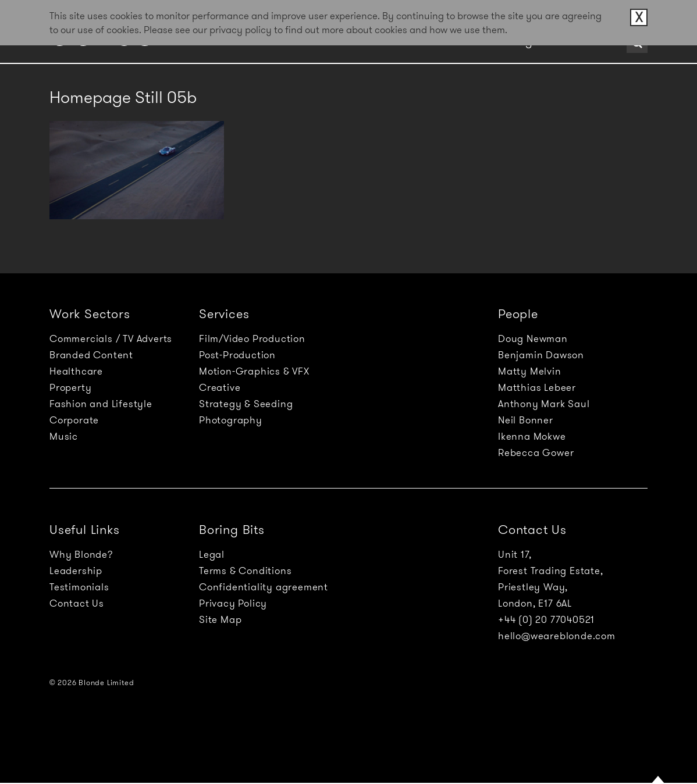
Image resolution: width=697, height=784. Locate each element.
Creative (220, 387)
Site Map (220, 619)
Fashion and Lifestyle (101, 404)
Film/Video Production (252, 338)
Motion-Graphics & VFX (254, 371)
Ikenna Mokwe (532, 436)
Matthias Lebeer (537, 387)
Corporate (74, 420)
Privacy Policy (233, 603)
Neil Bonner (526, 420)
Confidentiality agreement (264, 587)
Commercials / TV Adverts (111, 338)
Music (64, 436)
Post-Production (237, 355)
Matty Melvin (530, 371)
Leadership (76, 571)
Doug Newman (533, 338)
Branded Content (91, 355)
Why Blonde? (81, 554)
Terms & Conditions (245, 571)
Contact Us (77, 603)
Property (70, 387)
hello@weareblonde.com (557, 636)
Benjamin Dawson (541, 355)
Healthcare (76, 371)
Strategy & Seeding (246, 404)
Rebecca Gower (536, 452)
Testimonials (79, 587)
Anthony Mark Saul (544, 404)
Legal (212, 554)
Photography (231, 420)
